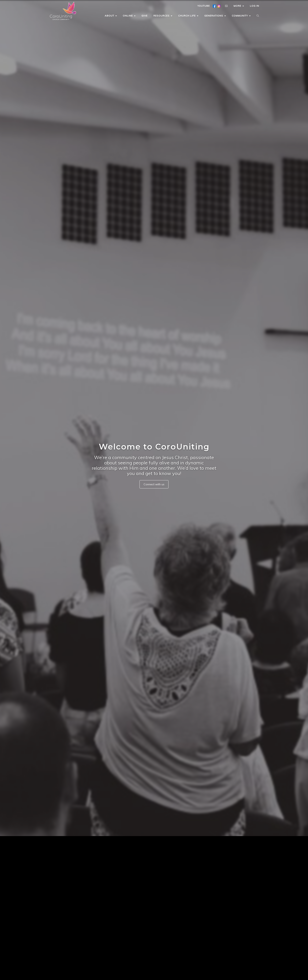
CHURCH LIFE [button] (188, 16)
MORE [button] (239, 6)
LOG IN (254, 6)
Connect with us (154, 484)
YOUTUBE (204, 6)
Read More (135, 952)
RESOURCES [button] (163, 16)
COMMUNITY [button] (241, 16)
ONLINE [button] (129, 16)
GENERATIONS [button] (215, 16)
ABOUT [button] (111, 16)
